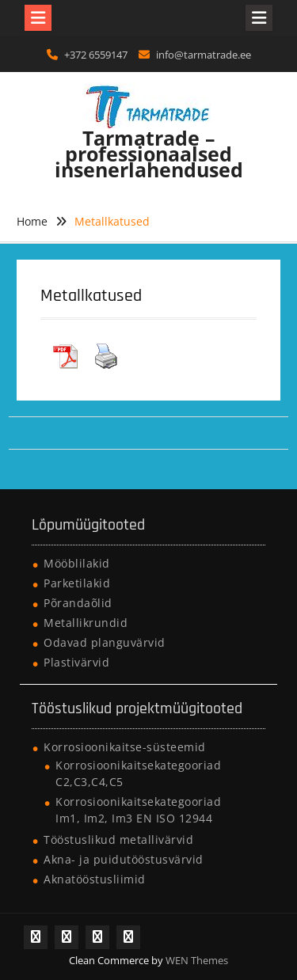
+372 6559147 (96, 55)
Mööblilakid (77, 563)
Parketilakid (77, 583)
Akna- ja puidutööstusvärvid (124, 859)
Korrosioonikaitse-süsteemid (125, 747)
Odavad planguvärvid (105, 642)
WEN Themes (197, 960)
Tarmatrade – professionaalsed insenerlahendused (149, 154)
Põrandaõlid (78, 603)
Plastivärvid (76, 662)
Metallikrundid (86, 623)
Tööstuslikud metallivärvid (118, 839)
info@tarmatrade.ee (204, 55)
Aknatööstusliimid (95, 879)
